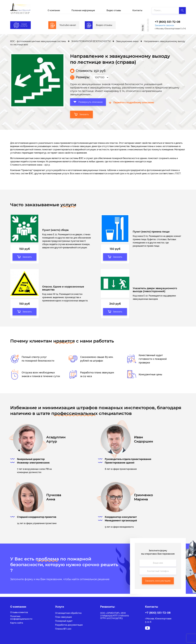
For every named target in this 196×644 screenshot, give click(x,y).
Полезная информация (83, 10)
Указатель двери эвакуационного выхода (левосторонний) (155, 292)
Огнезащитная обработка (68, 613)
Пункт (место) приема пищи (151, 232)
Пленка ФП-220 (63, 629)
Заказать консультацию (158, 584)
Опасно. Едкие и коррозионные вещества (63, 290)
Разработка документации (69, 625)
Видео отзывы (114, 10)
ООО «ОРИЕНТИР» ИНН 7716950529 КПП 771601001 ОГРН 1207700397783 (115, 616)
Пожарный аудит (64, 621)
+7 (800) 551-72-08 (167, 22)
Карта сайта (17, 623)
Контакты (137, 10)
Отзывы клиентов (19, 612)
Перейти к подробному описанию (135, 102)
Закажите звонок (164, 25)
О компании (54, 10)
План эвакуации (63, 617)
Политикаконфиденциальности (21, 618)
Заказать (82, 114)
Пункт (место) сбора (55, 231)
